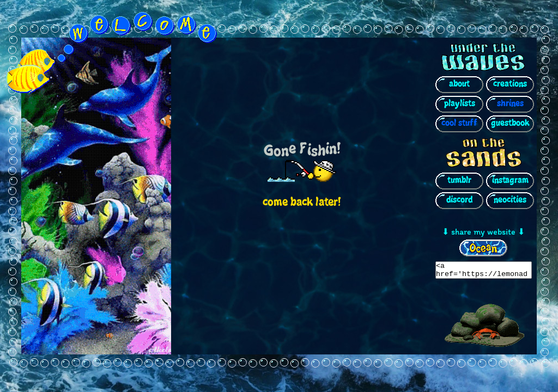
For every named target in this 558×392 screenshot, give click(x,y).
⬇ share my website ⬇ (483, 230)
